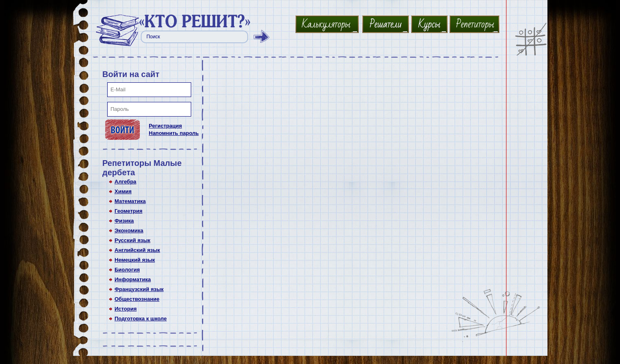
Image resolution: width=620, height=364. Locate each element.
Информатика (133, 279)
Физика (124, 221)
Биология (127, 270)
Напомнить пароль (174, 133)
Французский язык (139, 289)
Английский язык (137, 250)
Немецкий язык (135, 260)
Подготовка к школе (141, 319)
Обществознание (137, 299)
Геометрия (128, 211)
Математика (130, 201)
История (126, 309)
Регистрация (165, 126)
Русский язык (132, 240)
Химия (123, 191)
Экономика (129, 231)
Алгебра (125, 182)
